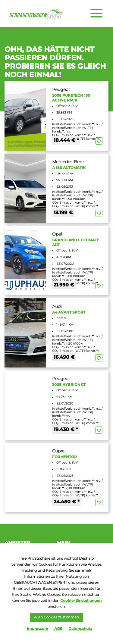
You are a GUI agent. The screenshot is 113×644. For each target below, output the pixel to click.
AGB (58, 628)
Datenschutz (80, 628)
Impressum (38, 628)
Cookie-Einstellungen (81, 600)
